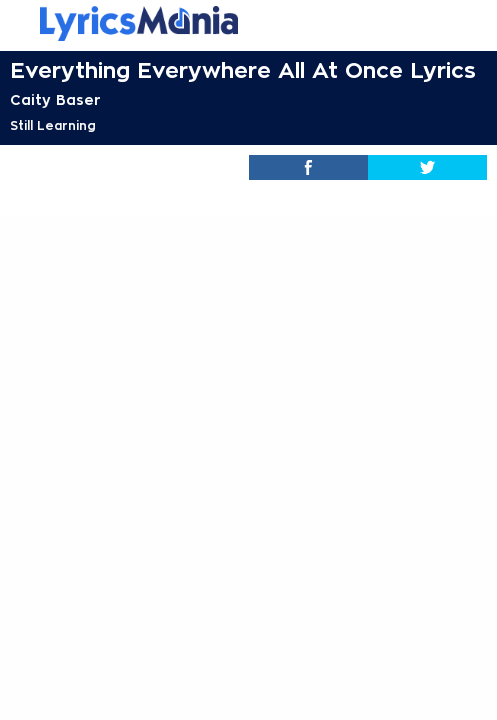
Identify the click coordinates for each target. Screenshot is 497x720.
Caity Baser (55, 100)
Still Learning (53, 126)
